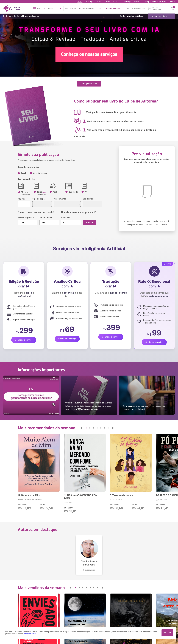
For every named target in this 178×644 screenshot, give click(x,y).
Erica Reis (68, 502)
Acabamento (60, 198)
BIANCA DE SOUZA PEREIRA (30, 498)
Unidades (66, 216)
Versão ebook (46, 216)
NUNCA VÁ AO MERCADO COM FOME (81, 496)
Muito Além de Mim (29, 494)
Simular (90, 221)
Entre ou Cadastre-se (156, 8)
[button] (81, 427)
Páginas (22, 198)
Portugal (89, 1)
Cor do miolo (89, 198)
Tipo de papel (39, 198)
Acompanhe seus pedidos (155, 1)
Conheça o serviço (24, 339)
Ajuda (172, 1)
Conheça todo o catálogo (132, 16)
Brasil (80, 1)
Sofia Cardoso (116, 498)
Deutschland (112, 1)
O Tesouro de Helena (122, 494)
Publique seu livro (132, 1)
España (100, 1)
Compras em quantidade (134, 8)
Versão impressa (26, 216)
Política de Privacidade (32, 634)
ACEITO (167, 633)
